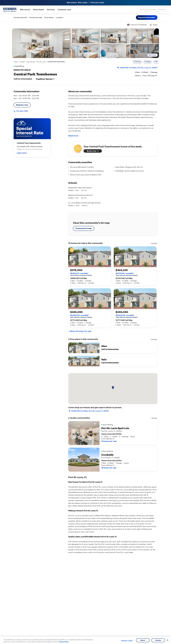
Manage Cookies (127, 641)
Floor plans (49, 17)
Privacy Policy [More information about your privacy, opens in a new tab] (64, 642)
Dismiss (158, 640)
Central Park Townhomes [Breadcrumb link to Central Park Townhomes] (56, 62)
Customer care (64, 10)
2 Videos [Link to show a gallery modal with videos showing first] (148, 62)
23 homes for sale (109, 441)
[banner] (85, 3)
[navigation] (39, 62)
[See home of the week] (113, 149)
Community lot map (84, 228)
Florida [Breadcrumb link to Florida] (22, 62)
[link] (41, 43)
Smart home (39, 10)
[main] (85, 333)
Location (59, 17)
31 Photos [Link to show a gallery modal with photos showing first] (137, 62)
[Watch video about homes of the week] (77, 148)
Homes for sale (36, 17)
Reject (143, 640)
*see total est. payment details (81, 274)
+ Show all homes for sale (80, 331)
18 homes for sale (109, 468)
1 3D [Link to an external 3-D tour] (156, 62)
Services (51, 10)
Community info (21, 17)
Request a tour (22, 105)
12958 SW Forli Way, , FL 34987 (139, 68)
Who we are (25, 10)
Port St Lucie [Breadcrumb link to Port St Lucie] (41, 62)
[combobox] (152, 9)
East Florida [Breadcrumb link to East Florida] (31, 62)
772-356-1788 (22, 111)
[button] (147, 18)
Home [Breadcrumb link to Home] (16, 62)
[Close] (168, 640)
